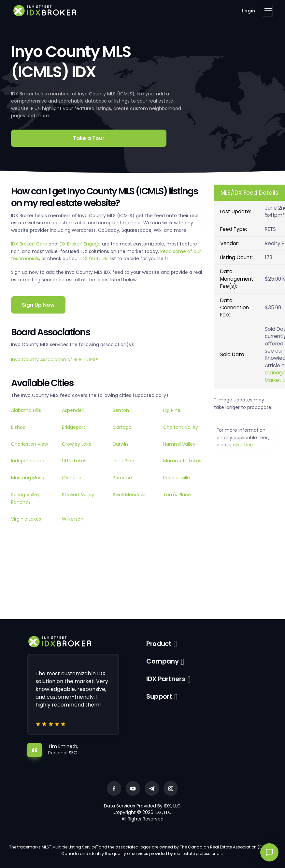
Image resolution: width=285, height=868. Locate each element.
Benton (121, 410)
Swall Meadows (130, 495)
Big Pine (172, 410)
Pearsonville (177, 478)
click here (244, 445)
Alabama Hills (26, 410)
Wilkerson (73, 519)
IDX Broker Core (30, 244)
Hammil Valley (179, 444)
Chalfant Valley (181, 427)
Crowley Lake (77, 444)
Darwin (120, 444)
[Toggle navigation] (268, 11)
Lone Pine (123, 461)
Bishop (18, 427)
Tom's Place (177, 495)
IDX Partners (166, 679)
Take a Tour (89, 138)
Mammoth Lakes (182, 461)
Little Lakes (74, 461)
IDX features (94, 259)
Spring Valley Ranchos (25, 498)
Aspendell (73, 410)
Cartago (122, 427)
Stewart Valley (78, 495)
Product (159, 644)
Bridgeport (74, 427)
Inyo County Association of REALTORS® (55, 359)
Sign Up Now (38, 305)
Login (249, 11)
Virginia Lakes (26, 519)
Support (159, 696)
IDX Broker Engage (80, 244)
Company (162, 661)
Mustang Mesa (28, 478)
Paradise (122, 478)
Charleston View (29, 444)
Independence (28, 461)
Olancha (72, 478)
